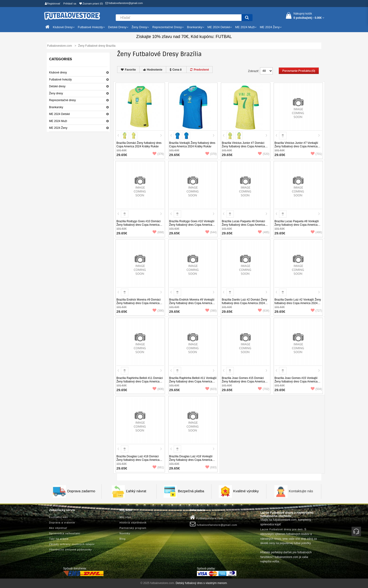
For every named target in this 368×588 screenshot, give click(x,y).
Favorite (128, 70)
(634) (264, 311)
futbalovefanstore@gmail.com (124, 3)
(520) (264, 154)
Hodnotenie (153, 70)
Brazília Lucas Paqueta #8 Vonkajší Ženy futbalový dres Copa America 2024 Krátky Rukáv (297, 225)
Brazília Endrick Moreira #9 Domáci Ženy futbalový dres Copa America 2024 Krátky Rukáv (138, 303)
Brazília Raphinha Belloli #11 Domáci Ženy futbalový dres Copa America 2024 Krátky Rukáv (140, 382)
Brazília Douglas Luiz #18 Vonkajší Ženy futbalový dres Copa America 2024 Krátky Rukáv (191, 460)
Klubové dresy (58, 73)
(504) (316, 389)
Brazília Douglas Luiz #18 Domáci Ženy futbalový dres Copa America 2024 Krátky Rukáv (138, 460)
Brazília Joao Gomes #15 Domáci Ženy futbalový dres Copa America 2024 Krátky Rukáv (243, 382)
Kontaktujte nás (301, 491)
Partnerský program (133, 528)
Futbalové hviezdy (60, 80)
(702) (264, 389)
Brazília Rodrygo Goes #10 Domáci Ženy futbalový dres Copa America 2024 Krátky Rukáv (138, 225)
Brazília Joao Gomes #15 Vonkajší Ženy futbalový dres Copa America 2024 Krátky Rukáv (296, 382)
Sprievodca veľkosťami (65, 533)
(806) (158, 389)
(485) (264, 232)
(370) (211, 154)
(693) (211, 467)
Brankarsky (56, 107)
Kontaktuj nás (58, 517)
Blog (123, 539)
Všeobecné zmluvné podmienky (70, 550)
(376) (158, 154)
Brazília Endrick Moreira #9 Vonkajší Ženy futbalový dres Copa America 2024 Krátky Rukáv (192, 303)
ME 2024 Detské (59, 114)
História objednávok (133, 523)
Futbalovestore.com (207, 517)
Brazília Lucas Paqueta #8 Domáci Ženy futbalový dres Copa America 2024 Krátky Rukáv (243, 225)
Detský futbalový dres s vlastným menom (201, 583)
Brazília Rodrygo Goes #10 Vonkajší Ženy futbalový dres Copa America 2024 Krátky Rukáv (192, 225)
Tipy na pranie (59, 539)
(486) (316, 232)
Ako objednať (58, 528)
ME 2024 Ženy (58, 128)
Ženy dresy (56, 93)
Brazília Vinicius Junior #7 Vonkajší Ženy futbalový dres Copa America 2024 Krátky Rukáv (296, 146)
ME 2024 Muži (58, 121)
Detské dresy (57, 86)
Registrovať (53, 4)
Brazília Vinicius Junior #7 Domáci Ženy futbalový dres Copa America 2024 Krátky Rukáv (243, 146)
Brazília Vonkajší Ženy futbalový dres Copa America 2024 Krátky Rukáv (192, 145)
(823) (211, 389)
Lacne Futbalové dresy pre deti (282, 529)
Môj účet (125, 517)
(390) (158, 311)
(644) (211, 232)
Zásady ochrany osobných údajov (72, 544)
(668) (158, 232)
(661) (158, 467)
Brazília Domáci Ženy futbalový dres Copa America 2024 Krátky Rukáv (139, 145)
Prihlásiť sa (70, 4)
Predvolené (199, 70)
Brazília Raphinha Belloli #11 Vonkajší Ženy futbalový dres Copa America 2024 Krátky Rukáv (193, 382)
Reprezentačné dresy (62, 100)
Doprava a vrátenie (62, 523)
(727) (316, 311)
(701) (316, 154)
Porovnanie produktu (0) (299, 71)
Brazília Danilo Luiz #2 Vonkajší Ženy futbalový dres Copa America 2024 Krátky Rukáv (298, 303)
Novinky (125, 533)
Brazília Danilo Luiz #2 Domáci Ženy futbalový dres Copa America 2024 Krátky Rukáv (244, 303)
